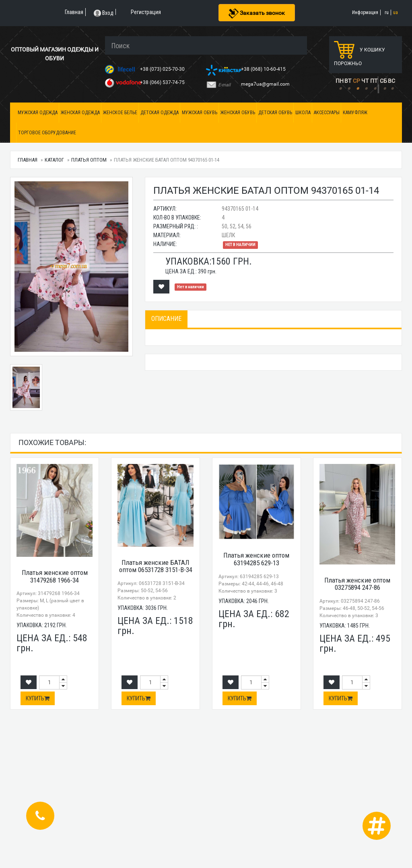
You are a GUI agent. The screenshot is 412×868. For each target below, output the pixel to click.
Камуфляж (355, 113)
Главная (28, 160)
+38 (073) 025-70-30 (163, 69)
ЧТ (365, 81)
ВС (391, 81)
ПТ (374, 81)
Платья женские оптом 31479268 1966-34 (55, 576)
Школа (303, 113)
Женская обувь (238, 113)
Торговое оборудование (47, 133)
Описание (166, 319)
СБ (383, 81)
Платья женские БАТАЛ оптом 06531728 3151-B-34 (156, 566)
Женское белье (120, 113)
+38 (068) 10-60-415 (264, 69)
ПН (340, 81)
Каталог (54, 160)
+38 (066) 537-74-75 (163, 82)
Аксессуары (327, 113)
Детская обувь (275, 113)
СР (356, 81)
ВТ (348, 81)
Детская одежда (160, 113)
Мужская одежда (38, 113)
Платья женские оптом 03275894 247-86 (357, 584)
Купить (38, 698)
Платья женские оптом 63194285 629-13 (256, 559)
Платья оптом (89, 160)
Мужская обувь (200, 113)
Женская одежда (80, 113)
